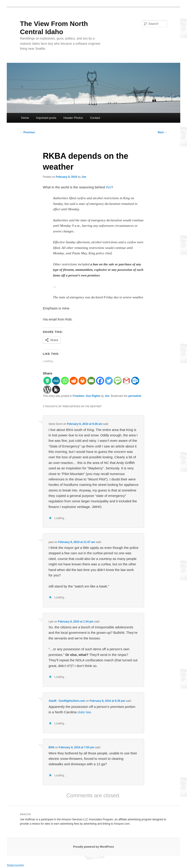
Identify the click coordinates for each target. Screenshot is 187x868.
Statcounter (15, 865)
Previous (27, 132)
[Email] (91, 381)
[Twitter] (109, 381)
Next (162, 132)
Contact (95, 118)
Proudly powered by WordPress (93, 847)
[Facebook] (100, 381)
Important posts (46, 118)
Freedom (79, 396)
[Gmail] (126, 381)
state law (84, 712)
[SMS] (118, 381)
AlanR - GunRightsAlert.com (67, 701)
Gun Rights (93, 396)
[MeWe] (56, 381)
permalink (135, 396)
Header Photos (73, 118)
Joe (84, 177)
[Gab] (47, 381)
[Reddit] (74, 381)
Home (25, 118)
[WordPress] (47, 390)
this (108, 187)
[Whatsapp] (65, 381)
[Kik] (56, 390)
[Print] (82, 381)
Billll (51, 747)
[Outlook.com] (135, 381)
